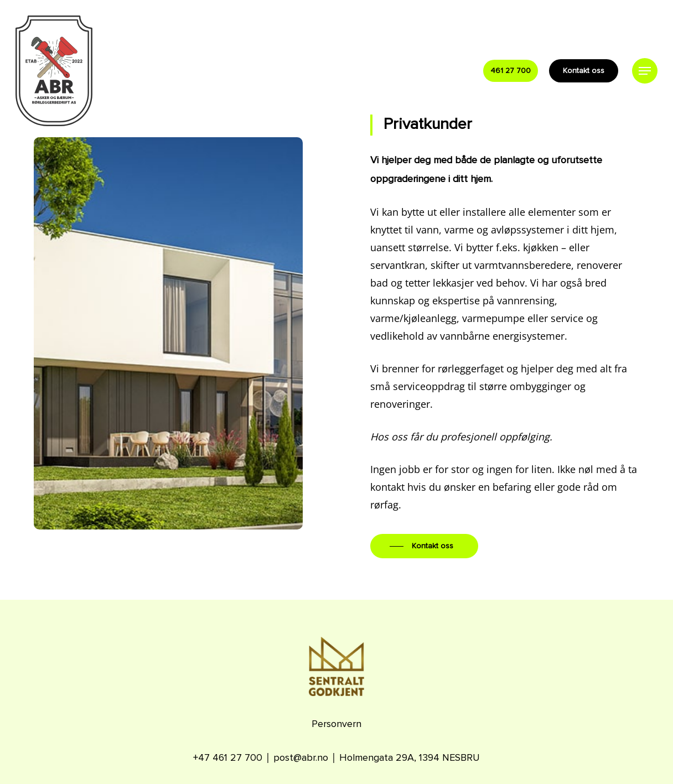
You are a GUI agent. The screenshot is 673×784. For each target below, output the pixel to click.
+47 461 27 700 (228, 758)
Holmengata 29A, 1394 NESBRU (410, 758)
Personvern (336, 724)
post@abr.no (301, 758)
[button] (645, 71)
